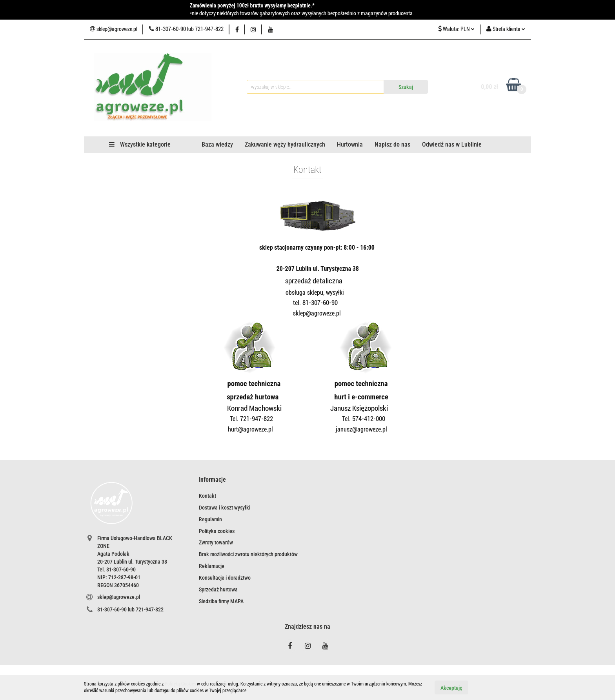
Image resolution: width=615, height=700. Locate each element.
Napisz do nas (392, 144)
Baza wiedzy (217, 144)
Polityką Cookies (180, 684)
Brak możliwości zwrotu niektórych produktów (248, 554)
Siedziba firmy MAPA (221, 601)
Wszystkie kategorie (140, 144)
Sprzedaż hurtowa (218, 589)
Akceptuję (451, 687)
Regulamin (210, 519)
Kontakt (207, 496)
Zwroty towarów (216, 542)
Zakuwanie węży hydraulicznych (285, 144)
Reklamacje (212, 566)
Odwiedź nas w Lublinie (452, 144)
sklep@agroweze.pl (119, 597)
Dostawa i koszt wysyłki (225, 508)
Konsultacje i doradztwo (225, 578)
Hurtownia (350, 144)
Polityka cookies (217, 531)
